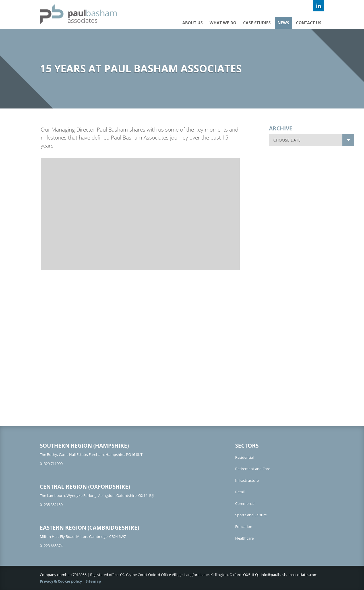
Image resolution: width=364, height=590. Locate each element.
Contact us (309, 23)
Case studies (257, 23)
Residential (244, 457)
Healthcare (244, 538)
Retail (240, 492)
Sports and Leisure (251, 515)
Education (244, 527)
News (283, 23)
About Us (193, 23)
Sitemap (93, 581)
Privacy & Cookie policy (61, 581)
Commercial (245, 503)
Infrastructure (247, 480)
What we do (223, 23)
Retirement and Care (253, 469)
